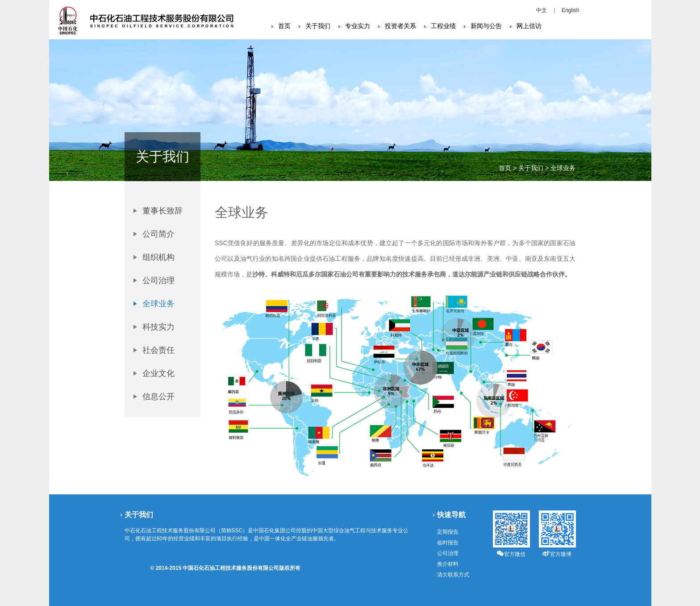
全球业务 (158, 304)
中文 (542, 10)
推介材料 (448, 564)
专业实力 (358, 26)
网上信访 (529, 26)
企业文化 (158, 373)
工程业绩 (443, 26)
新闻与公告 (486, 26)
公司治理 (158, 280)
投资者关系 (400, 26)
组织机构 (158, 257)
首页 (284, 26)
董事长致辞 (162, 211)
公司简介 (158, 234)
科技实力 (158, 327)
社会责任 (158, 350)
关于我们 (318, 26)
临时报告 (448, 543)
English (570, 10)
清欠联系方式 (453, 575)
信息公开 (158, 397)
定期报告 (448, 532)
